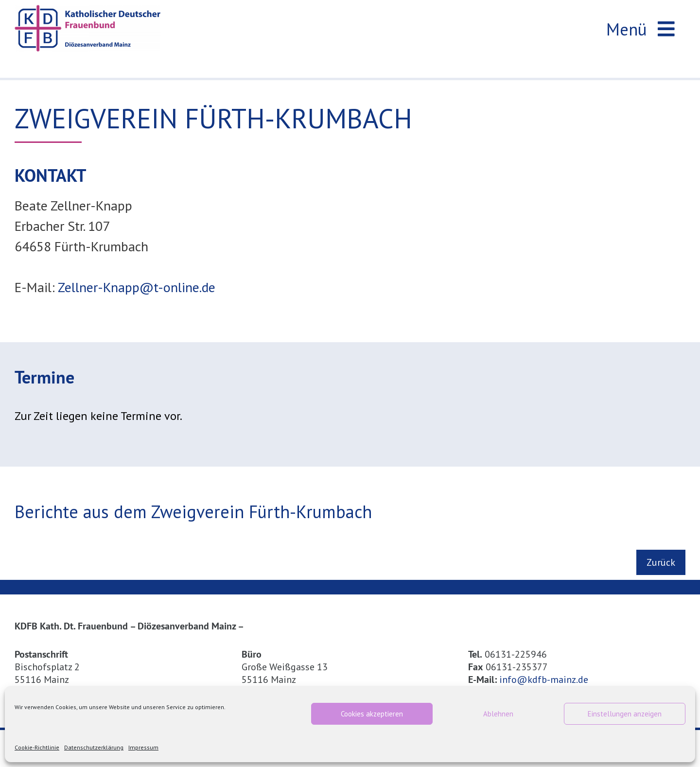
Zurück (661, 562)
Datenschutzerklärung (94, 747)
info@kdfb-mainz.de (544, 680)
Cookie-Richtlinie (37, 747)
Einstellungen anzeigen (625, 714)
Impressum (143, 747)
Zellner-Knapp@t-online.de (137, 288)
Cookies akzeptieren (372, 714)
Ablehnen (498, 714)
